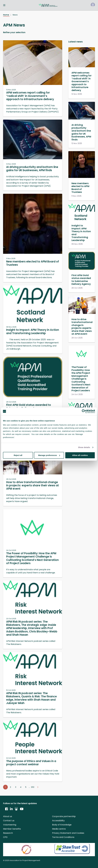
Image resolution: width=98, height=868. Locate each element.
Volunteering (10, 825)
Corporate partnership (64, 816)
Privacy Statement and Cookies (68, 833)
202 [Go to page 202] (33, 787)
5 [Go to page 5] (26, 787)
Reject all (18, 455)
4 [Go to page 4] (21, 787)
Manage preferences (49, 455)
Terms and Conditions (63, 837)
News (15, 15)
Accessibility (58, 821)
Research (8, 833)
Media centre (59, 829)
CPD (5, 837)
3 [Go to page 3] (16, 787)
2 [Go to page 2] (10, 787)
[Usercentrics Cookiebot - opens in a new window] (84, 411)
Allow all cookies (80, 455)
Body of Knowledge (62, 825)
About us (8, 816)
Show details (84, 447)
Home (6, 15)
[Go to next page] (38, 787)
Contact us (9, 821)
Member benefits (12, 829)
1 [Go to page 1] (5, 787)
